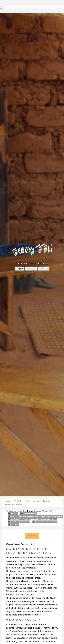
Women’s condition (28, 514)
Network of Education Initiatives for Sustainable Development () (36, 516)
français (30, 269)
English (18, 501)
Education (48, 501)
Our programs (32, 501)
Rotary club (13, 524)
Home (8, 501)
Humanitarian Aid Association (45, 522)
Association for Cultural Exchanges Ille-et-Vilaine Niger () (33, 519)
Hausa (42, 269)
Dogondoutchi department (19, 522)
